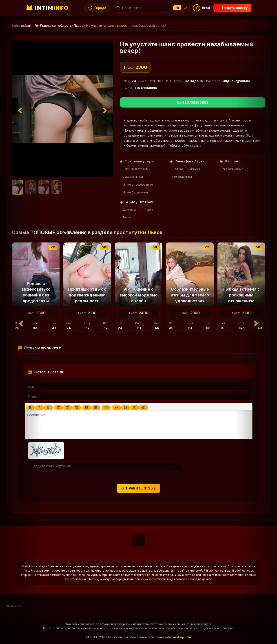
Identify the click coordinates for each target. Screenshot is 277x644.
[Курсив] (39, 408)
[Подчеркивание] (48, 408)
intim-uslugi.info (178, 637)
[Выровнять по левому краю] (58, 408)
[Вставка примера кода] (125, 408)
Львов (78, 26)
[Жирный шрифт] (30, 408)
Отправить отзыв (139, 488)
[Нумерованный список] (95, 408)
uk (185, 8)
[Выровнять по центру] (67, 408)
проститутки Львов (138, 232)
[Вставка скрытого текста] (143, 408)
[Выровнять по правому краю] (76, 408)
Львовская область (56, 26)
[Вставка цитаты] (116, 408)
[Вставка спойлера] (134, 408)
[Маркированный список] (86, 408)
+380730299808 (193, 102)
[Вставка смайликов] (106, 408)
